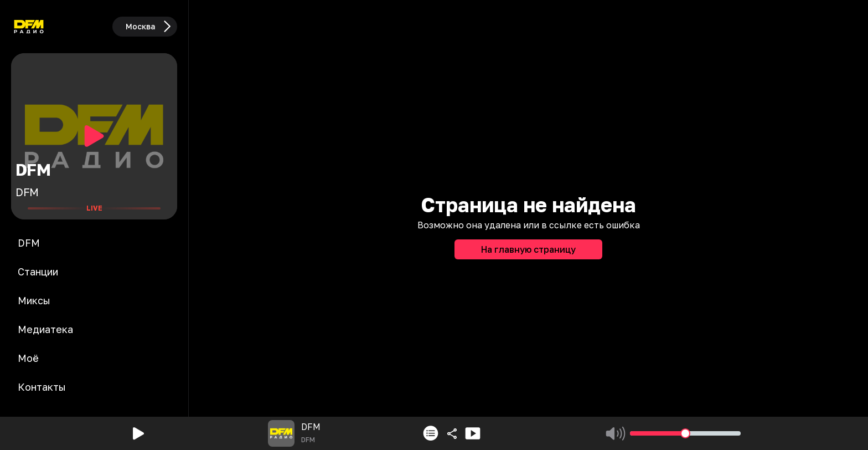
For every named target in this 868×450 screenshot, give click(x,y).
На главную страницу (528, 249)
